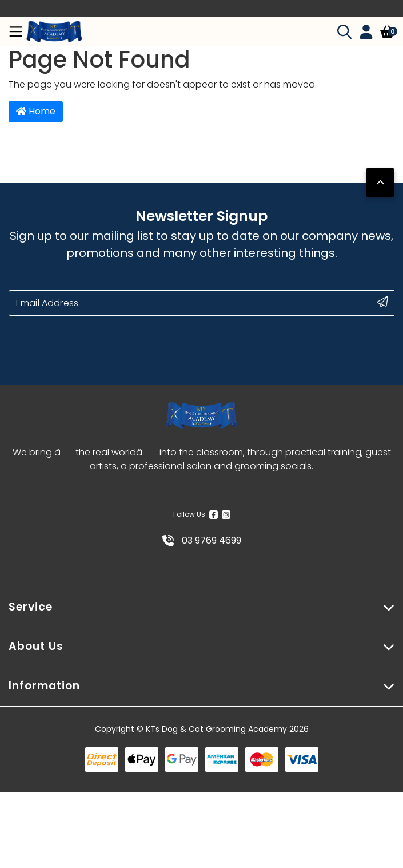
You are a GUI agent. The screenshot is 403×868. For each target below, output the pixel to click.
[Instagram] (226, 514)
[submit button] (382, 302)
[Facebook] (214, 514)
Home (36, 111)
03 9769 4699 (202, 540)
